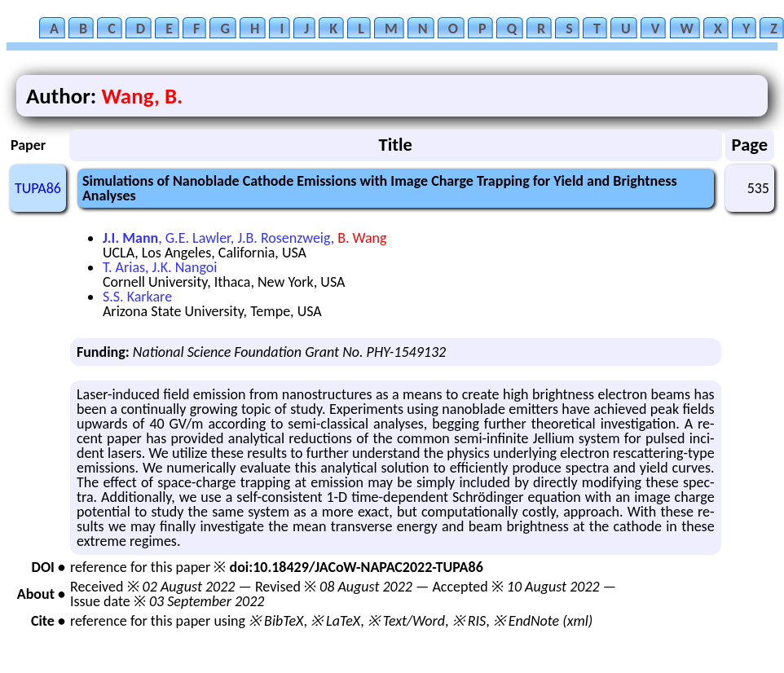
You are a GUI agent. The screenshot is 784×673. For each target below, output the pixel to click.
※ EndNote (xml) (543, 621)
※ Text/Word (406, 621)
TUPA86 (38, 188)
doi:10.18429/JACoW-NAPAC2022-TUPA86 (356, 567)
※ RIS (469, 621)
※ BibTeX (276, 621)
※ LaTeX (335, 621)
